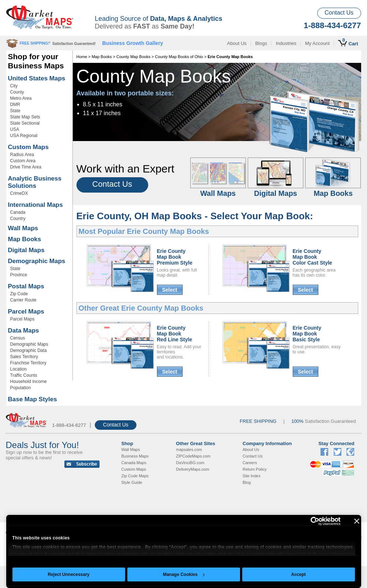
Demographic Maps (37, 261)
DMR (15, 105)
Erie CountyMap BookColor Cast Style (312, 257)
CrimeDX (19, 193)
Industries (286, 43)
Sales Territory (24, 357)
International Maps (35, 205)
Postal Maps (26, 286)
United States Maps (37, 78)
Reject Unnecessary (68, 574)
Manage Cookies (184, 574)
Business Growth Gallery (133, 43)
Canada (18, 212)
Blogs (261, 43)
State (15, 111)
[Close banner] (357, 521)
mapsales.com (189, 449)
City (14, 86)
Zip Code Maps (135, 476)
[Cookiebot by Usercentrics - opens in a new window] (309, 521)
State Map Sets (25, 117)
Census (18, 338)
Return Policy (254, 469)
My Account (317, 43)
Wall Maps (23, 228)
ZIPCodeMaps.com (193, 456)
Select (170, 290)
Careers (250, 463)
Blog (247, 482)
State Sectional (25, 123)
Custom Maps (28, 147)
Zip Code (19, 294)
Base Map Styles (33, 399)
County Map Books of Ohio (179, 57)
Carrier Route (23, 300)
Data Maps (24, 331)
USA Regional (24, 136)
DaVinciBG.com (190, 463)
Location (18, 369)
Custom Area (23, 161)
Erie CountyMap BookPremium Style (175, 257)
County (17, 92)
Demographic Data (29, 350)
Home (82, 57)
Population (21, 388)
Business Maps (135, 456)
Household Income (29, 382)
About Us (237, 43)
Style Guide (132, 482)
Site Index (252, 476)
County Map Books (133, 57)
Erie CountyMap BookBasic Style (307, 334)
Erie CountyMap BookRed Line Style (175, 334)
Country (18, 219)
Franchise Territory (28, 363)
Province (19, 275)
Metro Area (21, 98)
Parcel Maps (26, 312)
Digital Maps (26, 250)
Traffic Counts (24, 375)
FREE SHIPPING (258, 421)
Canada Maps (134, 463)
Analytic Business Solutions (35, 182)
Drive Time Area (26, 167)
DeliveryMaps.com (192, 469)
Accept (298, 574)
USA (15, 129)
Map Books (25, 239)
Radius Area (22, 155)
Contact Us (339, 13)
